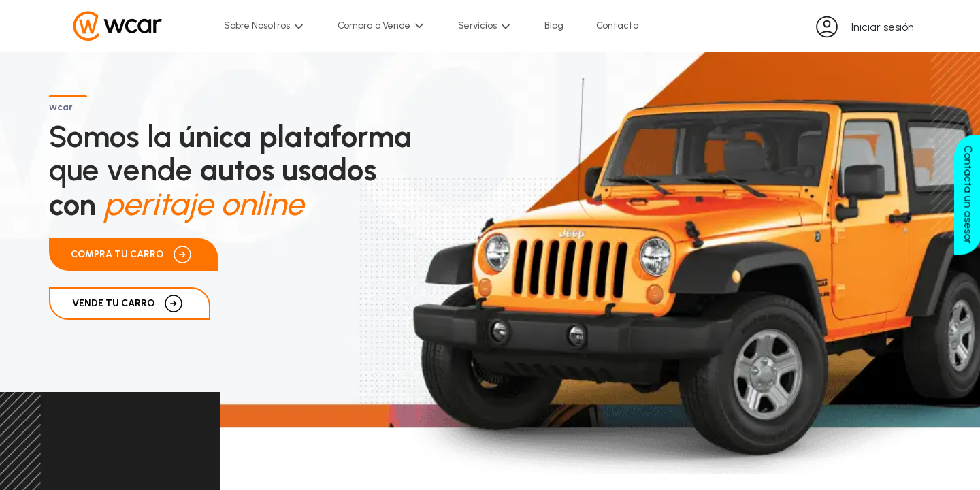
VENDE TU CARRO (130, 304)
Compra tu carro (133, 255)
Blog (554, 26)
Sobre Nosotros (264, 26)
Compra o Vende (381, 26)
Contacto (617, 26)
